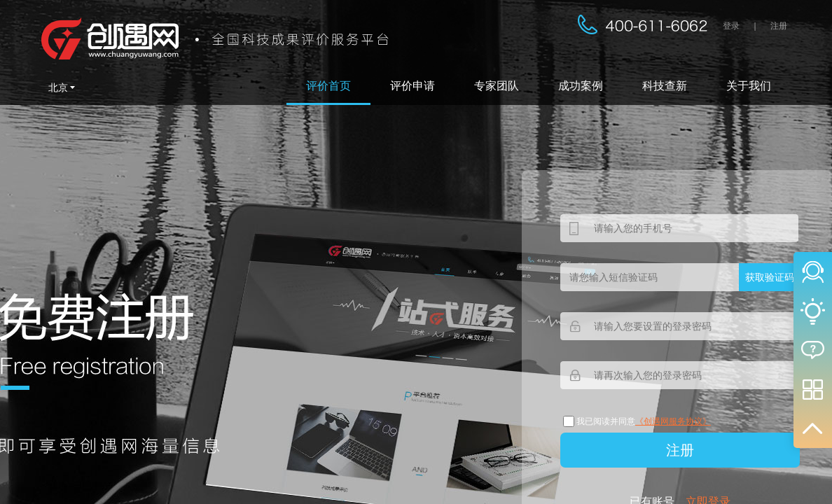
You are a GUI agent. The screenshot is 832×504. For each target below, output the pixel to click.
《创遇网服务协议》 (673, 421)
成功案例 (581, 86)
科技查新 (665, 86)
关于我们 (749, 86)
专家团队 (497, 86)
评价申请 (412, 86)
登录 (731, 26)
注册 (779, 26)
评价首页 (328, 86)
